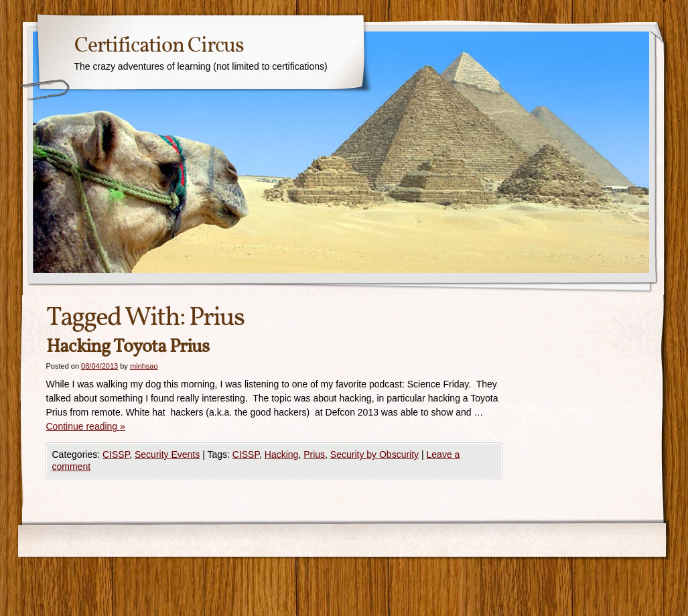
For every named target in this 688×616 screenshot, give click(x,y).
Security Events (167, 454)
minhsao (144, 366)
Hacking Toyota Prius (128, 347)
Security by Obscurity (374, 454)
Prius (314, 454)
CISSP (116, 454)
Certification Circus (159, 46)
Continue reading (86, 426)
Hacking (282, 454)
